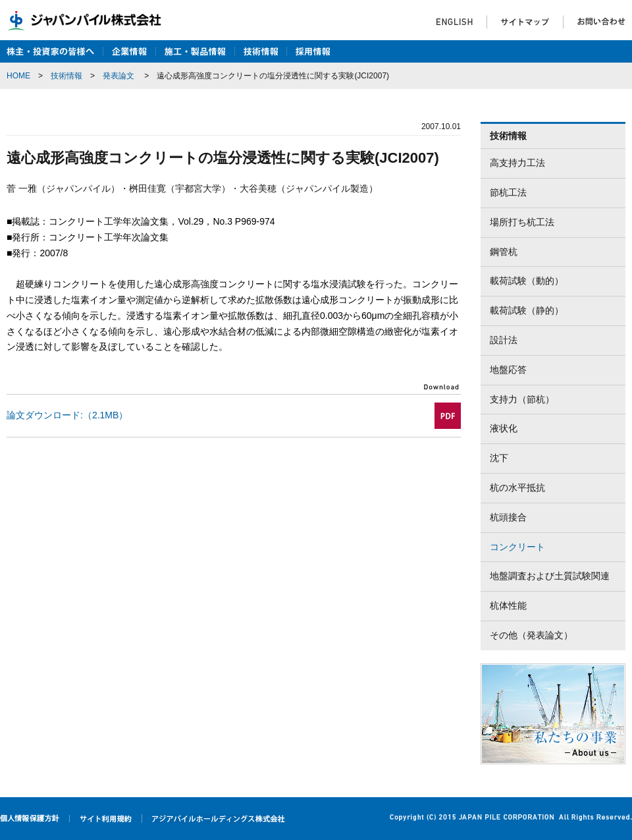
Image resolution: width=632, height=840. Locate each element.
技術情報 (66, 76)
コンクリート (517, 547)
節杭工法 (508, 192)
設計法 (504, 340)
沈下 (499, 458)
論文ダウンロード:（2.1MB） (67, 415)
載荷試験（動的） (527, 281)
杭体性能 (508, 605)
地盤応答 (508, 370)
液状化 (504, 428)
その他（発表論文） (531, 635)
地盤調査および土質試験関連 (550, 576)
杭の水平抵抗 (517, 488)
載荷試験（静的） (527, 310)
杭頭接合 (508, 517)
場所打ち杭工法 (522, 222)
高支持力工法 (517, 163)
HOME (18, 76)
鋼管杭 (504, 252)
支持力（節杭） (522, 399)
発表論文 (118, 76)
